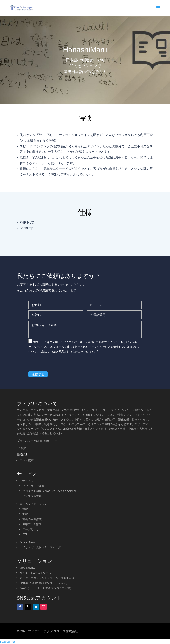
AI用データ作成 (32, 524)
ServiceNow (27, 542)
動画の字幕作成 (32, 519)
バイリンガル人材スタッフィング (40, 547)
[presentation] (58, 363)
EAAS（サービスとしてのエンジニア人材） (46, 588)
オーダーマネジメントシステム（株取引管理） (48, 578)
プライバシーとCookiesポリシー (37, 441)
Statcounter (8, 642)
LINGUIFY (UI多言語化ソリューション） (44, 583)
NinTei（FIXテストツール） (37, 573)
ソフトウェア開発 (33, 486)
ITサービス (26, 481)
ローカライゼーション (33, 504)
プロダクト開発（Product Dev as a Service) (50, 491)
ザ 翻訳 (21, 448)
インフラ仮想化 (32, 496)
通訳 (25, 514)
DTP (25, 534)
